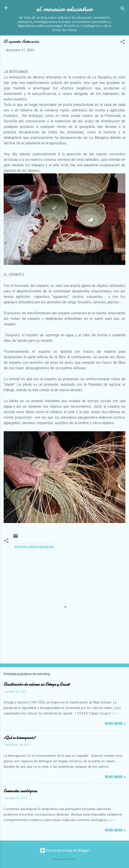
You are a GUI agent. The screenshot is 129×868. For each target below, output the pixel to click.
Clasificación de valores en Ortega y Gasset (37, 684)
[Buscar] (123, 9)
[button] (123, 43)
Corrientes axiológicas (20, 791)
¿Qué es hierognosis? (20, 738)
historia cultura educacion (34, 547)
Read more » (115, 724)
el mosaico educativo (64, 9)
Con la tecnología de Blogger (65, 850)
